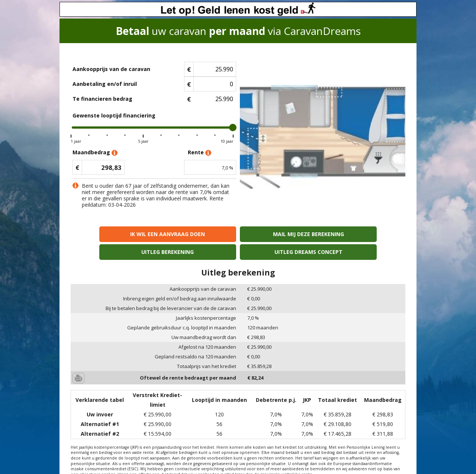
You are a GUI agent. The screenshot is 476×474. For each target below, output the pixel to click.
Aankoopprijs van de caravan (111, 69)
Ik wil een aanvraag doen (111, 234)
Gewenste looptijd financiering (114, 115)
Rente (200, 153)
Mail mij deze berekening (196, 234)
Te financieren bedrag (102, 99)
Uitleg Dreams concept (365, 234)
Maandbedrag (95, 153)
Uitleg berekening (280, 234)
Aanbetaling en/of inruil (105, 84)
